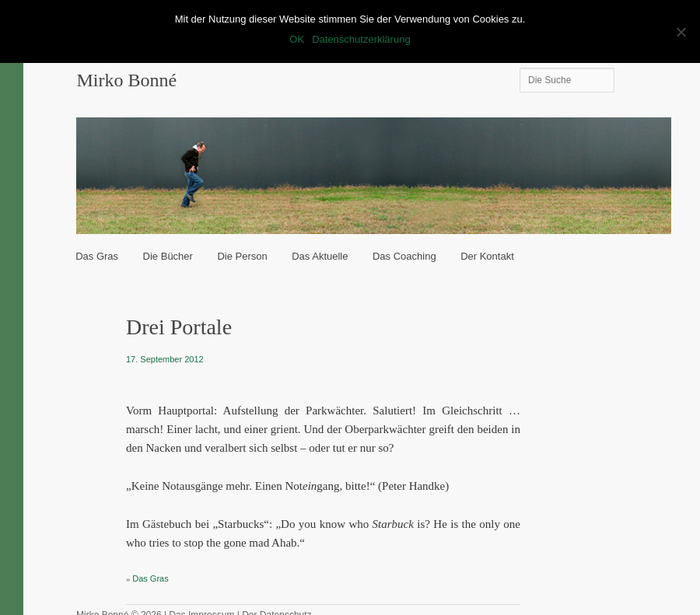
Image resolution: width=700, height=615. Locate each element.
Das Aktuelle (320, 256)
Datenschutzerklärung (361, 39)
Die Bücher (168, 256)
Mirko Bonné (126, 80)
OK (297, 39)
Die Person (242, 256)
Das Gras (97, 256)
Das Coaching (404, 256)
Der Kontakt (487, 256)
